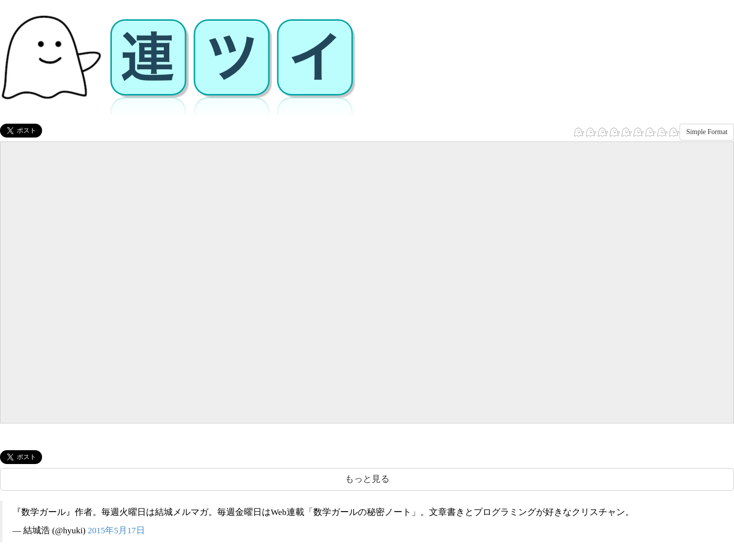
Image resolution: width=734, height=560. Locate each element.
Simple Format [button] (707, 132)
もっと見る (367, 479)
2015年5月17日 (116, 530)
